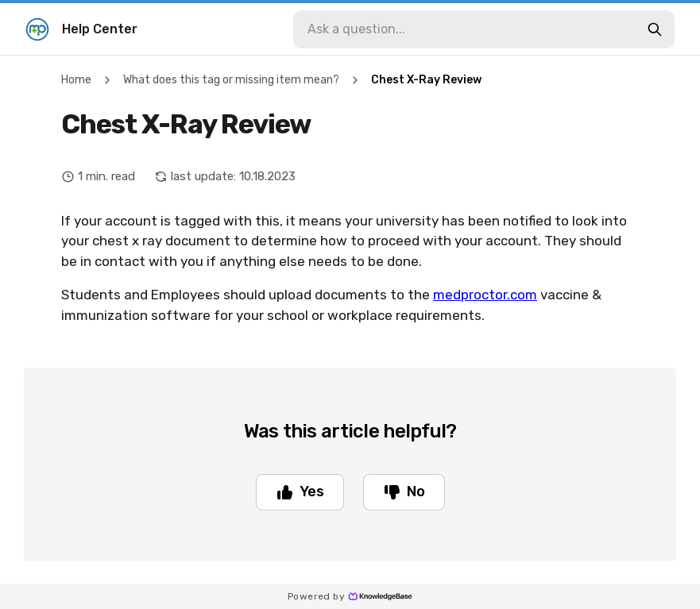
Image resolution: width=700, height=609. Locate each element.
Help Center (81, 29)
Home (76, 80)
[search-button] (655, 29)
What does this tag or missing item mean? (231, 80)
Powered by (350, 596)
